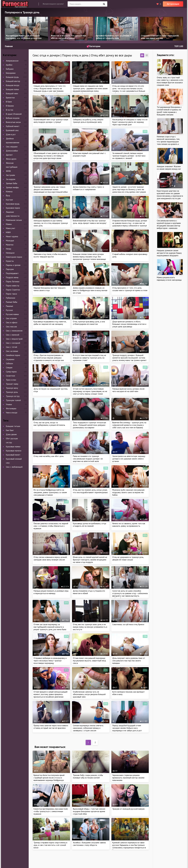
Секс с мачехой (13, 335)
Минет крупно (12, 236)
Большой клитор (13, 81)
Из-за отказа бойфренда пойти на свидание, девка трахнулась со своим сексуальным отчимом (50, 492)
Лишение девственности (13, 214)
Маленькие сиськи (14, 220)
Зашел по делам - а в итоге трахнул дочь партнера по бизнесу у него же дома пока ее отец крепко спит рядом (129, 189)
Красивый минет (13, 455)
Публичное (11, 298)
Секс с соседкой (13, 343)
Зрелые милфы (12, 187)
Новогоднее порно (14, 257)
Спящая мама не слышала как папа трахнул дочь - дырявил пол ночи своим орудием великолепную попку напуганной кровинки (90, 90)
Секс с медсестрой (14, 339)
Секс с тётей (11, 347)
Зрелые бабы (12, 183)
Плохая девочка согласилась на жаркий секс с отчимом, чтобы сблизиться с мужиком (51, 526)
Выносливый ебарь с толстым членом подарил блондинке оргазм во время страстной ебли (89, 811)
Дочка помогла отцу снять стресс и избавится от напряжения (88, 188)
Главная (9, 46)
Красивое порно (13, 208)
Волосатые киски (13, 122)
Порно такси (11, 294)
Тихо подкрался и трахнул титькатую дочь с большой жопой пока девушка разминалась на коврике (90, 425)
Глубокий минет (13, 126)
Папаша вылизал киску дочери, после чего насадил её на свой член (128, 390)
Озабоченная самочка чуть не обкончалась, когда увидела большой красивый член (89, 694)
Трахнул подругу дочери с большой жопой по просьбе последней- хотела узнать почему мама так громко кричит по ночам (129, 359)
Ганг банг (10, 430)
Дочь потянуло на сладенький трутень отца (51, 390)
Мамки (9, 224)
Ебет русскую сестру (12, 440)
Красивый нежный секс (14, 461)
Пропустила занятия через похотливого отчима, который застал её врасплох (51, 727)
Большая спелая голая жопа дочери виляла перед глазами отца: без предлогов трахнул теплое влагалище (89, 257)
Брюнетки (10, 98)
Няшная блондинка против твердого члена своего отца (50, 289)
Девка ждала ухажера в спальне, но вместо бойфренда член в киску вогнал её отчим (90, 290)
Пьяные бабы (12, 302)
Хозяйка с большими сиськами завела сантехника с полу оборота (89, 844)
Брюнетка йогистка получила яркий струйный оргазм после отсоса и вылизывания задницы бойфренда (49, 778)
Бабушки (10, 69)
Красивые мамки (13, 447)
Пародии (10, 269)
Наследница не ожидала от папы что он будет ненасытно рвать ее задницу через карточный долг (130, 122)
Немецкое (10, 253)
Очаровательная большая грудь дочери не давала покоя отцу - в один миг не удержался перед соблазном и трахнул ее (130, 224)
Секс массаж (11, 327)
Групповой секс (12, 130)
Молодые (10, 241)
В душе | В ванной (14, 114)
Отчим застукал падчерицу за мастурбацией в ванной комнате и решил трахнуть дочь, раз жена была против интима (50, 628)
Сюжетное (11, 376)
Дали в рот (11, 134)
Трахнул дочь (12, 392)
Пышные (10, 306)
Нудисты (10, 261)
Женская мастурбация (12, 165)
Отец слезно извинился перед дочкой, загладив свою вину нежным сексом (50, 558)
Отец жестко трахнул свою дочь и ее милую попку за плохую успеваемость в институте (90, 627)
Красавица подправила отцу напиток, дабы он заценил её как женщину (50, 323)
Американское (12, 61)
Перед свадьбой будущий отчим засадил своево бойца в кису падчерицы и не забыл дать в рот (127, 728)
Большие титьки (13, 426)
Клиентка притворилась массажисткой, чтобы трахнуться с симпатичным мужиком (51, 811)
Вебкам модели (13, 118)
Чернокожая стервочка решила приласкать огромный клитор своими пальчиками (128, 778)
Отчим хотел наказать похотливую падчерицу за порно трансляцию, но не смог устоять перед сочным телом (90, 391)
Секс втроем (11, 318)
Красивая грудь (13, 204)
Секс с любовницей (14, 467)
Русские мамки (12, 314)
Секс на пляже (12, 351)
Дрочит (9, 155)
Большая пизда (13, 85)
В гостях (10, 110)
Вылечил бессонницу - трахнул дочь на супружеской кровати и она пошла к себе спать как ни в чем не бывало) (129, 425)
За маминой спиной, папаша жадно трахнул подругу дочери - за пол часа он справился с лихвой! (129, 156)
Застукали (10, 175)
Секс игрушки (12, 147)
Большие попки (12, 89)
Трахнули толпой (13, 400)
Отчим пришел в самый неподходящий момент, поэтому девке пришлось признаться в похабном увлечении (50, 694)
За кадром (11, 179)
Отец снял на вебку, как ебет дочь (49, 456)
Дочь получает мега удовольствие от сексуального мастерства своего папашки (129, 661)
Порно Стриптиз (13, 290)
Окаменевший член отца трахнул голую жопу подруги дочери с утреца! (51, 121)
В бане (9, 102)
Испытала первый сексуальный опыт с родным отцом (89, 154)
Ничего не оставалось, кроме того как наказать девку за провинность (129, 525)
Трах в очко (11, 380)
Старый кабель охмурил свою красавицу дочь (130, 255)
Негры (9, 249)
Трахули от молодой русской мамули (128, 809)
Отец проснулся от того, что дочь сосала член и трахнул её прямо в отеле (130, 289)
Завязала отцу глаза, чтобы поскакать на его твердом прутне (50, 255)
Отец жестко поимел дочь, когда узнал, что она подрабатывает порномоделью (90, 491)
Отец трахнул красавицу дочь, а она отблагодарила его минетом (89, 323)
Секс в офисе (12, 322)
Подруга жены (12, 277)
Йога (8, 196)
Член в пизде (12, 413)
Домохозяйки (12, 151)
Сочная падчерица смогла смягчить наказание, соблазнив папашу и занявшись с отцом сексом (88, 728)
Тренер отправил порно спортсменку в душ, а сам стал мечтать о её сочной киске (50, 845)
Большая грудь (12, 77)
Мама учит (11, 228)
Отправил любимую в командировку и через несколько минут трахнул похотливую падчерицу (50, 661)
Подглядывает (12, 273)
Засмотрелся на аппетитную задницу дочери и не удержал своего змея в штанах (129, 459)
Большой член (12, 93)
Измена (9, 192)
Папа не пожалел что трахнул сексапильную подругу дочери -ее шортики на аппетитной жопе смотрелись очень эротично (88, 460)
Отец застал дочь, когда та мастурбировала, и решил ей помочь (49, 424)
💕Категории (93, 46)
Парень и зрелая (13, 265)
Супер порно (11, 372)
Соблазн (9, 363)
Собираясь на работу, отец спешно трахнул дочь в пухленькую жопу (88, 121)
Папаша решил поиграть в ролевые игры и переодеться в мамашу (51, 592)
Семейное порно (13, 355)
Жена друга (11, 159)
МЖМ (8, 232)
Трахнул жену (12, 388)
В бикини (10, 106)
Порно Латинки (13, 282)
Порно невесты (13, 286)
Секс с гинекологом (14, 331)
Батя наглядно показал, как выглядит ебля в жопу (128, 693)
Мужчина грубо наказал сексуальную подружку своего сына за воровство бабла (128, 492)
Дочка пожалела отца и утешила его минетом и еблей (89, 592)
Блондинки (11, 73)
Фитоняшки (11, 408)
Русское (9, 310)
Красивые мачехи (14, 451)
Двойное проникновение (13, 141)
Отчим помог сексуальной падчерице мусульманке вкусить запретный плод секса (89, 661)
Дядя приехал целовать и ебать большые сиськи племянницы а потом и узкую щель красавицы (129, 324)
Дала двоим (11, 434)
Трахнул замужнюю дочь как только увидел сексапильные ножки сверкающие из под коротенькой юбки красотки (51, 191)
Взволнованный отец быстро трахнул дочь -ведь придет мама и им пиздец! (90, 222)
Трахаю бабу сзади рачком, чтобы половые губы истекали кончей (88, 776)
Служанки (10, 359)
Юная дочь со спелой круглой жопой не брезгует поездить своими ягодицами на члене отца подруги (90, 560)
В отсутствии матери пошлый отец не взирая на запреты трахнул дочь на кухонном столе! (90, 358)
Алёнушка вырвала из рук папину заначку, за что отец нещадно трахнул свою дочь (51, 223)
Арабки (9, 65)
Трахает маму (12, 384)
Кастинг (9, 200)
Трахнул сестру (13, 396)
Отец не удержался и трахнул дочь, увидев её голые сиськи (128, 558)
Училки (9, 404)
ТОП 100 (179, 46)
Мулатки (10, 245)
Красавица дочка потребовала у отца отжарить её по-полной (90, 525)
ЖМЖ (8, 171)
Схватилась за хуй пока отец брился (128, 624)
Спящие (9, 368)
